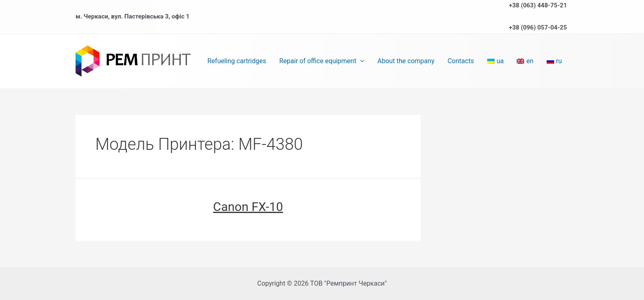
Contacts (461, 61)
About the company (406, 61)
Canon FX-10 (248, 207)
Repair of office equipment (322, 61)
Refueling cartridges (237, 61)
